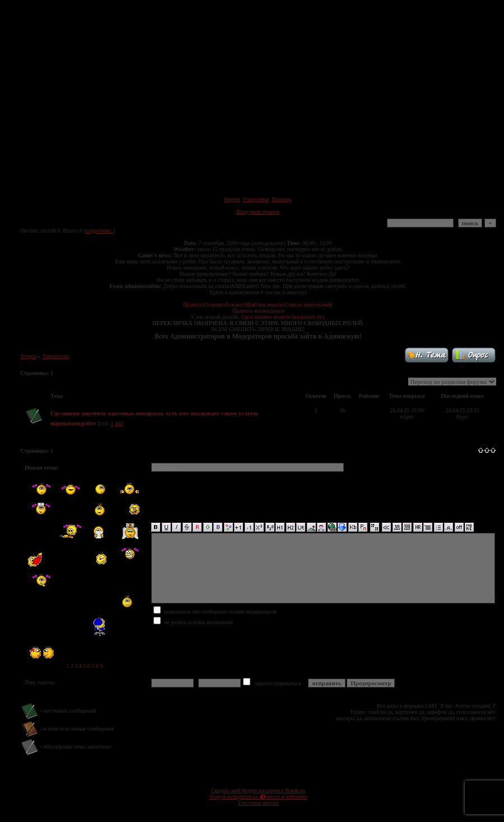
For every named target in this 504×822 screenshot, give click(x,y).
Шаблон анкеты (265, 305)
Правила (193, 305)
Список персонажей (308, 305)
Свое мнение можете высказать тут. (284, 317)
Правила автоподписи (258, 311)
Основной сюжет (225, 305)
